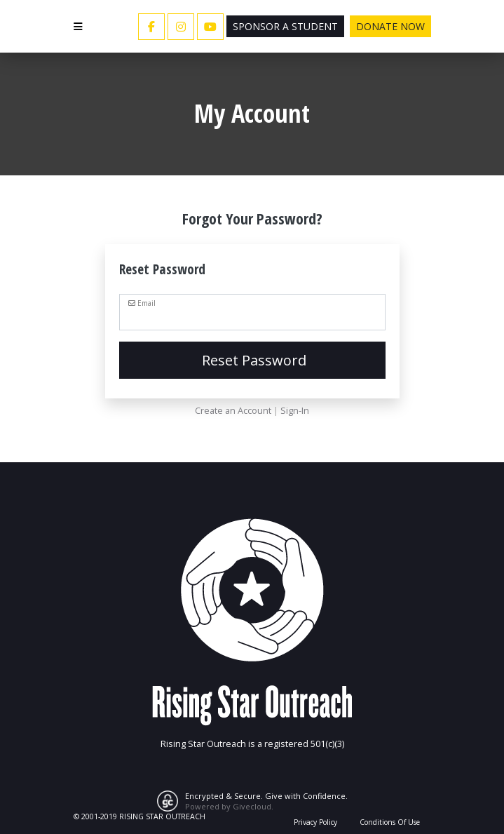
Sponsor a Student (285, 26)
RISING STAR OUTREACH (162, 816)
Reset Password (252, 360)
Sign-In (295, 410)
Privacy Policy (315, 822)
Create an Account (233, 410)
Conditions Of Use (390, 822)
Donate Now (390, 26)
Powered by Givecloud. (229, 806)
